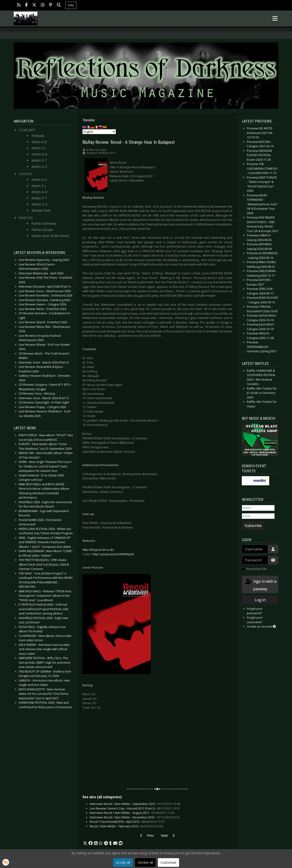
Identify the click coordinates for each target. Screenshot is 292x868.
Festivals (38, 136)
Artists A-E (39, 142)
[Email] (258, 516)
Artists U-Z (39, 167)
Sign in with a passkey (261, 585)
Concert (27, 130)
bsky (71, 5)
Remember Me (257, 569)
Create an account (261, 626)
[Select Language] (99, 132)
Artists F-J (39, 148)
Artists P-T (39, 160)
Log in (260, 600)
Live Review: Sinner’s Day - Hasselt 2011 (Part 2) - (135, 808)
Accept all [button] (123, 862)
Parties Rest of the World (50, 236)
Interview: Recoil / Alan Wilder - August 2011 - (132, 813)
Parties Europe (42, 230)
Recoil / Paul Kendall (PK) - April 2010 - (127, 822)
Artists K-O (39, 154)
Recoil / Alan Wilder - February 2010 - (126, 826)
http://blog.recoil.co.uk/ (98, 550)
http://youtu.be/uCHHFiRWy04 (113, 554)
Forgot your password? (255, 611)
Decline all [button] (145, 862)
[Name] (258, 508)
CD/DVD (26, 174)
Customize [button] (168, 862)
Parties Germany (44, 223)
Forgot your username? (255, 620)
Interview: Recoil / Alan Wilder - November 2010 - (134, 817)
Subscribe (253, 526)
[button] (85, 843)
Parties (26, 218)
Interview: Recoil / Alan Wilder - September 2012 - (135, 804)
